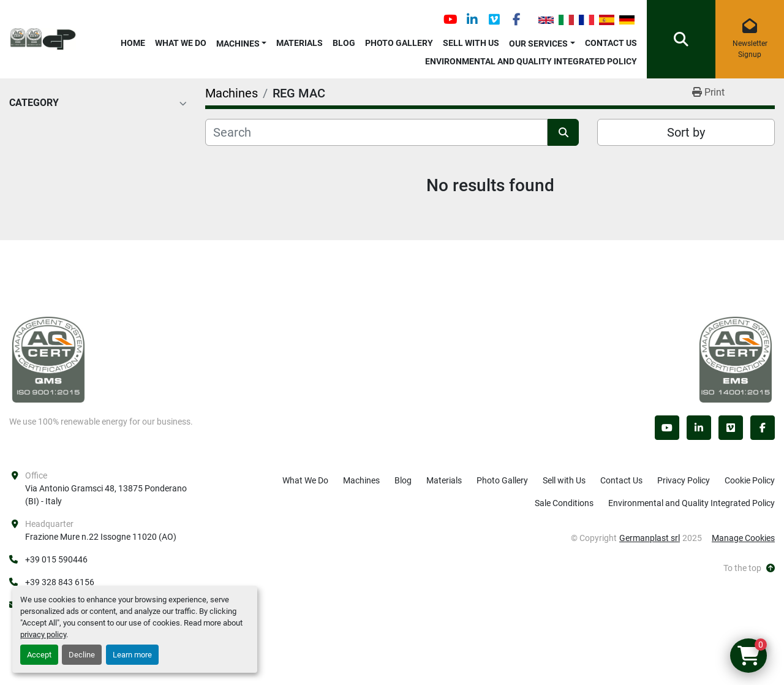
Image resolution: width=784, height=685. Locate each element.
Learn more (132, 655)
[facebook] (516, 20)
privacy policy (43, 634)
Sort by (686, 132)
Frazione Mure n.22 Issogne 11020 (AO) (101, 537)
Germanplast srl (650, 538)
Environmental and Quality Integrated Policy (531, 61)
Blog (344, 43)
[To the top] (749, 568)
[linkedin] (472, 20)
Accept (39, 655)
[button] (242, 41)
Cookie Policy (750, 480)
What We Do (181, 43)
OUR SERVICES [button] (538, 44)
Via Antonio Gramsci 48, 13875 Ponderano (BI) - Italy (106, 495)
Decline (82, 655)
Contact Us (611, 43)
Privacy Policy (684, 480)
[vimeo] (494, 20)
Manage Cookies (743, 538)
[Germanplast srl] (48, 359)
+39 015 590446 (56, 559)
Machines (238, 44)
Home (133, 43)
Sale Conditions (564, 503)
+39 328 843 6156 (60, 582)
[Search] (376, 132)
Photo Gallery (399, 43)
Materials (300, 43)
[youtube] (450, 20)
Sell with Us (471, 43)
